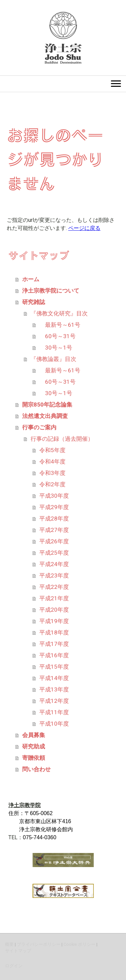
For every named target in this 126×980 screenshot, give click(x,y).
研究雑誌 (34, 302)
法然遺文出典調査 (45, 416)
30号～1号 (56, 348)
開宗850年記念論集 (47, 405)
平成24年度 (54, 564)
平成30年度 (54, 496)
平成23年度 (54, 575)
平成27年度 (54, 530)
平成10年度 (54, 724)
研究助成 (34, 746)
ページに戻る (84, 228)
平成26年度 (54, 541)
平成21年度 (54, 598)
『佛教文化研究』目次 (59, 313)
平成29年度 (54, 507)
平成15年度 (54, 667)
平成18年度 (54, 632)
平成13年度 (54, 689)
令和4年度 (52, 462)
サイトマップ (18, 951)
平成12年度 (54, 701)
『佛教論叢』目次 (53, 359)
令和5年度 (52, 450)
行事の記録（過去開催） (62, 439)
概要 (9, 944)
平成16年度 (54, 655)
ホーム (31, 279)
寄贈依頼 (34, 758)
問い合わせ (36, 769)
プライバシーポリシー (39, 944)
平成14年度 (54, 678)
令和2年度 (52, 484)
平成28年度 (54, 518)
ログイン (14, 966)
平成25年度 (54, 553)
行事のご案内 (39, 427)
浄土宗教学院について (51, 291)
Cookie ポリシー (79, 944)
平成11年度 (54, 712)
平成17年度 (54, 644)
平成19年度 (54, 621)
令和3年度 (52, 473)
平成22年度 (54, 587)
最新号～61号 (60, 325)
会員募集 (34, 735)
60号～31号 (57, 336)
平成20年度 (54, 610)
